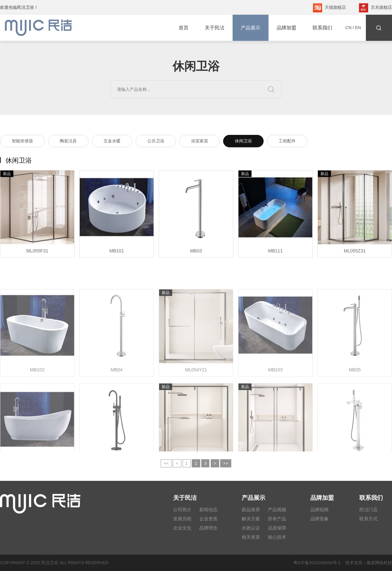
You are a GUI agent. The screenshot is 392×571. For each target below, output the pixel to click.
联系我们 (322, 28)
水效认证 (251, 528)
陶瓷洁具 (68, 142)
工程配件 (287, 142)
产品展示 (251, 28)
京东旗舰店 (376, 8)
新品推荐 (251, 510)
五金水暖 (112, 142)
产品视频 (277, 510)
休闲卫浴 (243, 142)
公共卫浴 (156, 142)
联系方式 (368, 519)
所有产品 (277, 519)
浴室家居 (200, 142)
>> (226, 467)
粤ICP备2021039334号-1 (317, 563)
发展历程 (182, 519)
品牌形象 (319, 519)
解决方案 (251, 519)
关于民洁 (215, 28)
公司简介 (182, 510)
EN (358, 28)
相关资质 (251, 537)
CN (348, 28)
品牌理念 (208, 528)
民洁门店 (368, 510)
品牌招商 (319, 510)
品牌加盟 (286, 28)
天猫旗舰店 (329, 8)
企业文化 (182, 528)
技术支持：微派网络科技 (366, 563)
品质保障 (277, 528)
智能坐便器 (22, 142)
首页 (184, 28)
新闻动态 (208, 510)
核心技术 (277, 537)
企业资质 (208, 519)
